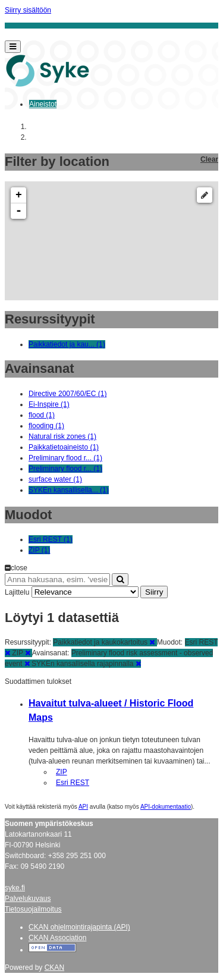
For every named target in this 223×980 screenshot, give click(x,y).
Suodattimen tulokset (38, 681)
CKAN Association (57, 938)
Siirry (154, 592)
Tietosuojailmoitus (33, 909)
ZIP (62, 772)
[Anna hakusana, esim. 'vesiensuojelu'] (57, 579)
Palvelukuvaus (28, 899)
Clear (209, 159)
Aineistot (43, 104)
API (83, 807)
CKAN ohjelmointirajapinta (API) (79, 927)
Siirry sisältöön (28, 10)
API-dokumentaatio (166, 807)
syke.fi (15, 888)
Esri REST (73, 783)
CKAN (54, 968)
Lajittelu (17, 592)
